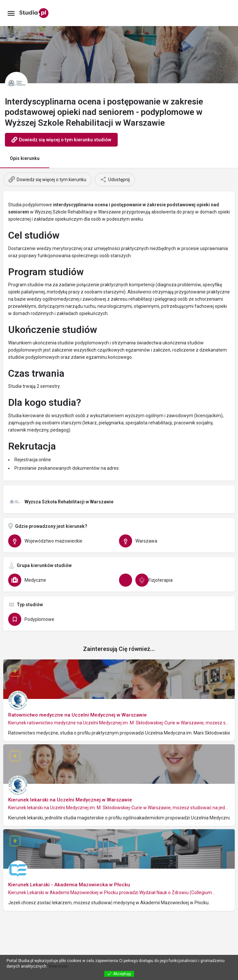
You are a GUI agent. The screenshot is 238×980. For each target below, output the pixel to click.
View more (58, 966)
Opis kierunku (25, 158)
